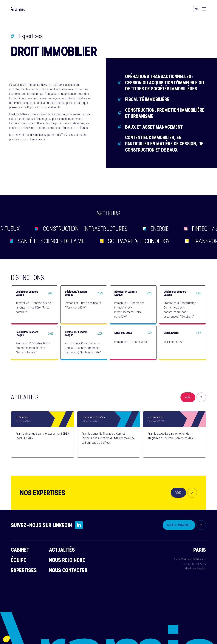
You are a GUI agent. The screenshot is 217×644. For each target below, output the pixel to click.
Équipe (19, 560)
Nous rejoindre (67, 560)
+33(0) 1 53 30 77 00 (194, 564)
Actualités (62, 550)
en (196, 9)
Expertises (31, 36)
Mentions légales (195, 568)
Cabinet (20, 550)
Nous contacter (68, 570)
